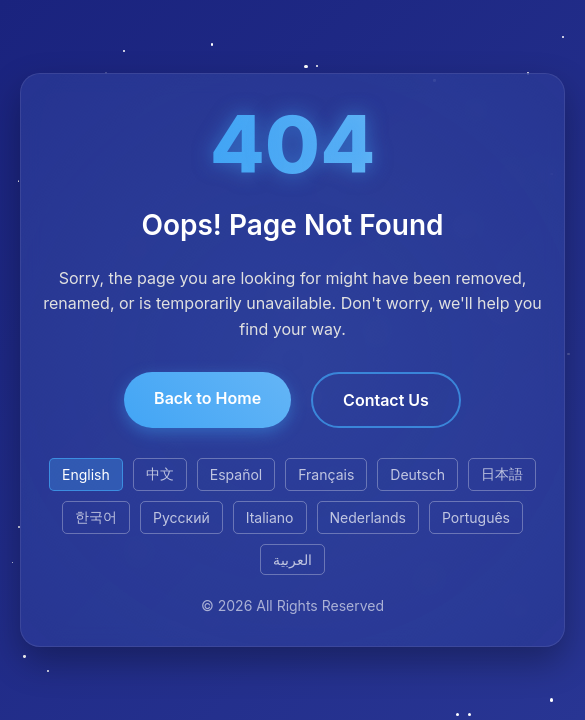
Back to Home (207, 398)
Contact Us (386, 400)
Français (326, 474)
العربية (292, 559)
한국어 (96, 516)
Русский (181, 517)
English (86, 474)
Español (236, 474)
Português (476, 517)
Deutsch (417, 474)
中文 (160, 473)
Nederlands (368, 517)
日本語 (502, 473)
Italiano (270, 517)
